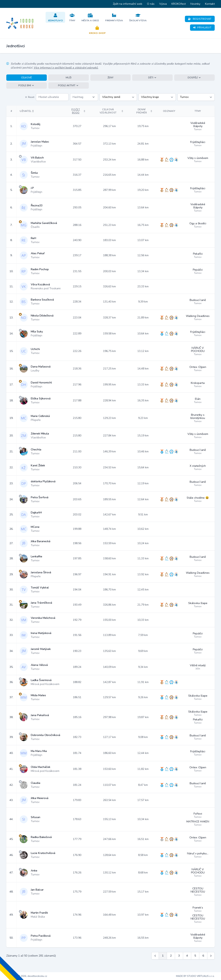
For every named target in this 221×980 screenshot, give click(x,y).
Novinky (195, 4)
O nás (151, 4)
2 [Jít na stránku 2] (171, 956)
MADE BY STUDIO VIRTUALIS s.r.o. (195, 976)
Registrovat (200, 19)
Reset (30, 97)
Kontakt (210, 4)
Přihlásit (202, 28)
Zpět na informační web (128, 4)
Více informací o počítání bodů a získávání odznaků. (66, 68)
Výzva (163, 4)
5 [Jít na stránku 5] (195, 956)
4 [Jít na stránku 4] (187, 956)
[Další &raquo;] (211, 956)
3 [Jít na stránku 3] (179, 956)
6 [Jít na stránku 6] (203, 956)
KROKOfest (179, 4)
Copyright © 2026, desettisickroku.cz (27, 976)
